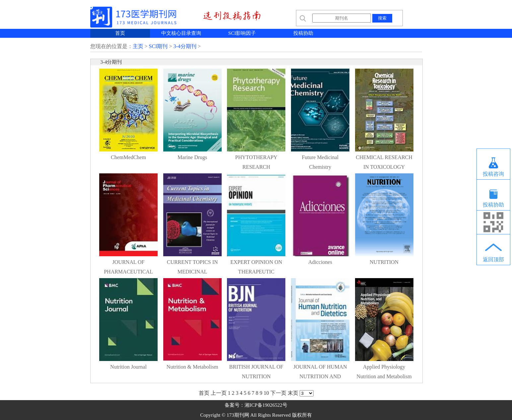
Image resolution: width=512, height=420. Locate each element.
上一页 (219, 393)
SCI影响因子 (242, 33)
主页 (138, 46)
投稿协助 (303, 33)
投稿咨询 (493, 174)
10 (266, 393)
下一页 (278, 393)
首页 (120, 33)
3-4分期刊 (185, 46)
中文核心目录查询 (181, 33)
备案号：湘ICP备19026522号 (256, 405)
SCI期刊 (158, 46)
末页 (293, 393)
